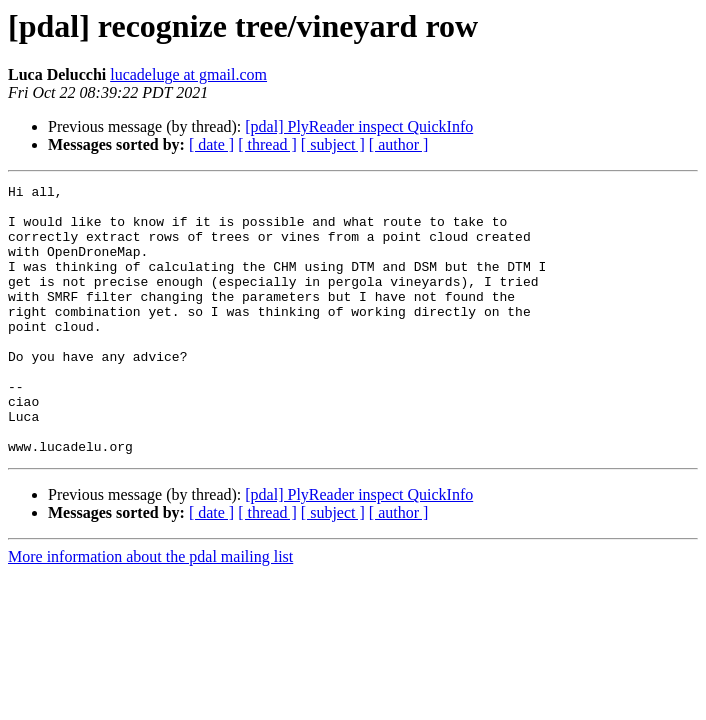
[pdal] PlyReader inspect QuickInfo (359, 126)
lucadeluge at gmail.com (188, 74)
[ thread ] (267, 144)
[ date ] (211, 144)
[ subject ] (333, 144)
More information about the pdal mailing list (150, 610)
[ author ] (399, 144)
